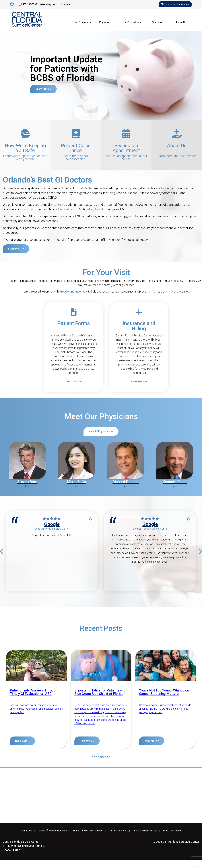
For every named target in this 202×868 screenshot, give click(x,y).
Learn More (42, 89)
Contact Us (26, 831)
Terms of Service (118, 831)
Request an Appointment (175, 4)
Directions (66, 4)
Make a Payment (48, 4)
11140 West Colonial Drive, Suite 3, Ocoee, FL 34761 (24, 846)
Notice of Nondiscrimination (88, 831)
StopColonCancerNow (73, 292)
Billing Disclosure (172, 831)
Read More (21, 741)
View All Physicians (100, 431)
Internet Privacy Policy (145, 831)
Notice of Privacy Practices (53, 831)
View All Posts (100, 757)
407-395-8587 (28, 4)
